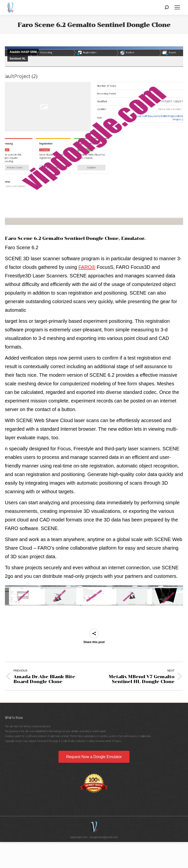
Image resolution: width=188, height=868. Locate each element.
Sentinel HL (18, 59)
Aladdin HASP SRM (23, 52)
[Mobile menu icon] (177, 7)
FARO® (87, 267)
